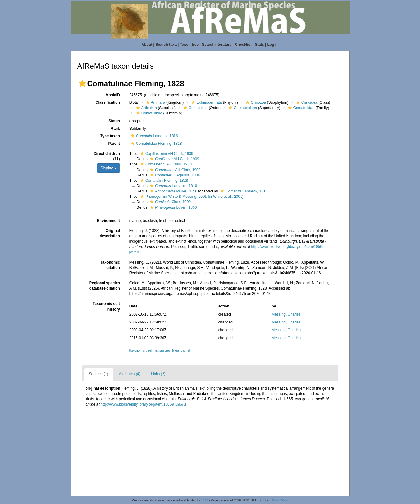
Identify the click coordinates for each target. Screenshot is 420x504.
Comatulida (195, 108)
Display (109, 168)
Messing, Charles (286, 314)
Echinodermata (206, 102)
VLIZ (205, 500)
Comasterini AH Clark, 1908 (165, 164)
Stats (259, 45)
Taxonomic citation (110, 265)
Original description (110, 233)
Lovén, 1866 (173, 207)
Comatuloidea (242, 108)
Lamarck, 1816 (154, 136)
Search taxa (166, 45)
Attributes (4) (130, 374)
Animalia (155, 102)
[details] (135, 252)
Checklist (243, 45)
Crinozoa (255, 102)
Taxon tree (189, 45)
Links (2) (158, 374)
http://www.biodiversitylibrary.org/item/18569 (288, 247)
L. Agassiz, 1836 (174, 175)
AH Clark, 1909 (174, 159)
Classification (108, 102)
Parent (114, 144)
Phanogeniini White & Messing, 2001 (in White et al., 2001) (191, 197)
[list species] (162, 351)
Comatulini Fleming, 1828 (163, 181)
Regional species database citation (105, 286)
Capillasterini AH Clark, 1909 (166, 154)
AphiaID (113, 95)
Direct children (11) (107, 156)
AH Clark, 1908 (174, 170)
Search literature (217, 45)
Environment (108, 221)
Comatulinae (148, 113)
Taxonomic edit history (106, 306)
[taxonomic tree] (141, 351)
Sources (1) (99, 374)
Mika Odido (280, 500)
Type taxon (110, 136)
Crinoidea (306, 102)
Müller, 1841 (173, 191)
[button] (82, 83)
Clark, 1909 (170, 202)
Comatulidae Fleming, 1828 (156, 144)
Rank (115, 129)
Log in (273, 45)
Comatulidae (300, 108)
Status (114, 121)
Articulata (146, 108)
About (147, 45)
